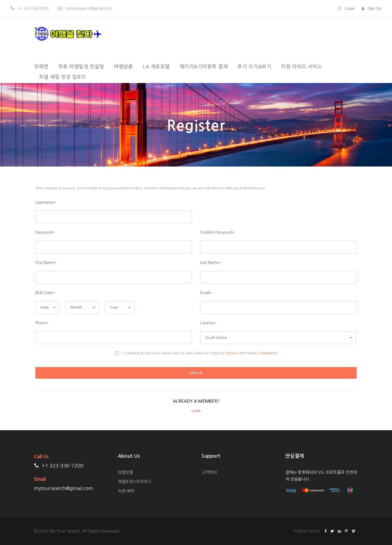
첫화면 (41, 67)
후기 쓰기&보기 (254, 67)
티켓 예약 (126, 491)
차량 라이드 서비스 (301, 67)
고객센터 (209, 472)
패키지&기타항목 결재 (204, 67)
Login (196, 411)
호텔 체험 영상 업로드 (63, 77)
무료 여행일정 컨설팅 (81, 67)
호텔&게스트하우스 (135, 481)
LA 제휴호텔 (156, 67)
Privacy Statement (262, 353)
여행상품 (123, 67)
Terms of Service (224, 353)
